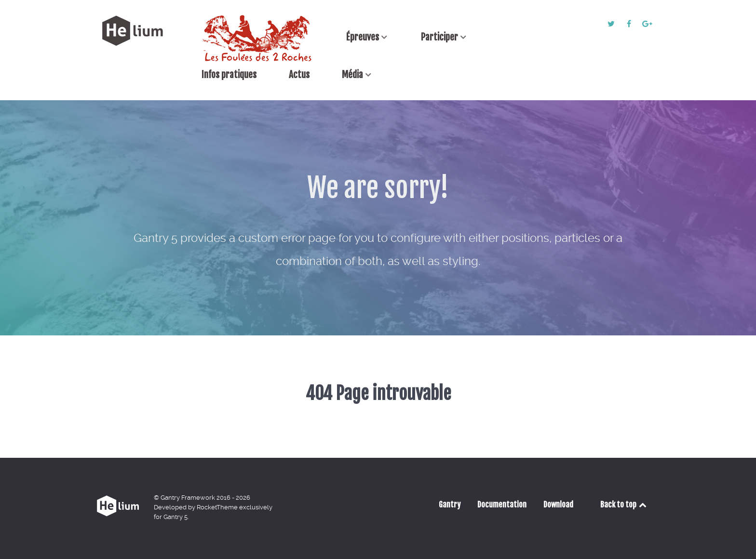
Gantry (450, 505)
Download (558, 505)
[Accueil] (258, 38)
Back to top (624, 505)
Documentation (502, 505)
